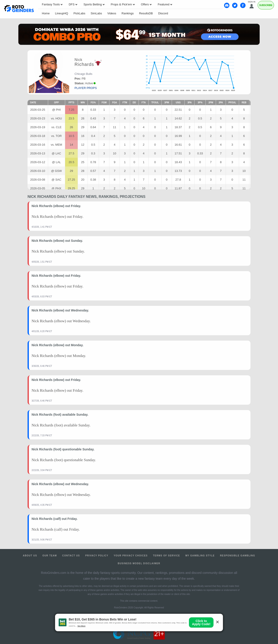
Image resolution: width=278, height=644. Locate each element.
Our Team (50, 556)
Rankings (128, 13)
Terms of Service (167, 556)
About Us (30, 556)
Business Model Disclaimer (139, 563)
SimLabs (96, 13)
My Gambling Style (200, 556)
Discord (163, 13)
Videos (112, 13)
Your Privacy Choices (131, 556)
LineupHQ (62, 13)
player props (86, 88)
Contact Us (71, 556)
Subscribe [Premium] (266, 5)
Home (46, 13)
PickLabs (79, 13)
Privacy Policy (97, 556)
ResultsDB (146, 13)
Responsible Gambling (238, 556)
